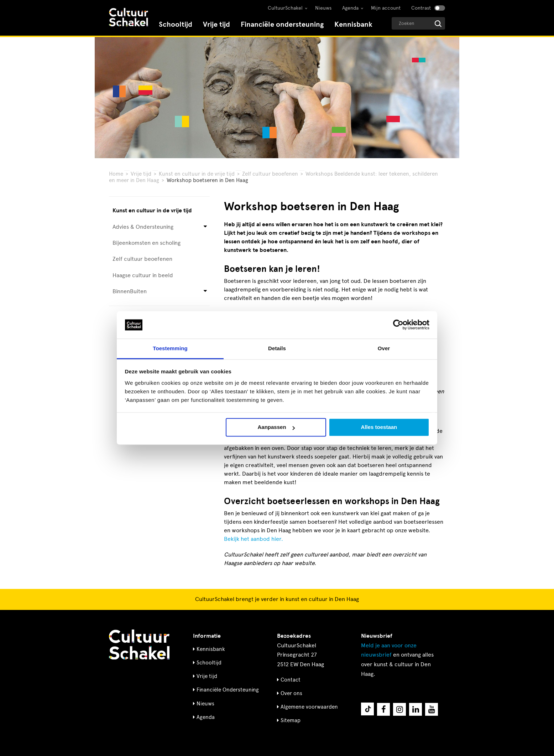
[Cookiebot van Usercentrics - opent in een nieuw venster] (398, 325)
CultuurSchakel (285, 8)
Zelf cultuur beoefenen (270, 174)
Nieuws (323, 8)
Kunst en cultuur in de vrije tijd (197, 174)
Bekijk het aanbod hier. (254, 539)
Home (116, 174)
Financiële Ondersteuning (228, 690)
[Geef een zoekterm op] (418, 23)
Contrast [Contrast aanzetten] (421, 8)
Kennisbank (353, 24)
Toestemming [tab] (170, 348)
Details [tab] (277, 348)
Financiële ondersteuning (282, 24)
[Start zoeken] (438, 24)
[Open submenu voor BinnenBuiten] (205, 292)
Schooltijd (176, 24)
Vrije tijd (216, 24)
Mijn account (386, 8)
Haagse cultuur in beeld (143, 275)
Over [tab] (384, 348)
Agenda (350, 8)
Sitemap (291, 720)
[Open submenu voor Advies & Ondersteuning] (205, 227)
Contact (291, 680)
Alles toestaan (379, 427)
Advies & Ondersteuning (143, 227)
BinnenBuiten (130, 291)
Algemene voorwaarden (309, 707)
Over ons (291, 693)
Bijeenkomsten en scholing (147, 243)
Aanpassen (276, 427)
